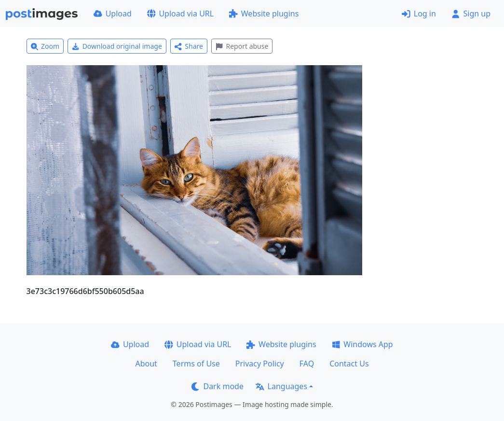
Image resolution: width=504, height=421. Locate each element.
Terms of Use (196, 364)
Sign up (471, 14)
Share (189, 46)
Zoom (45, 46)
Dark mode (218, 386)
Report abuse (242, 46)
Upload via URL (180, 14)
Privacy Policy (260, 364)
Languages (281, 386)
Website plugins (264, 14)
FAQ (307, 364)
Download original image (117, 46)
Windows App (362, 344)
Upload (113, 14)
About (146, 364)
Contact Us (349, 364)
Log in (419, 14)
